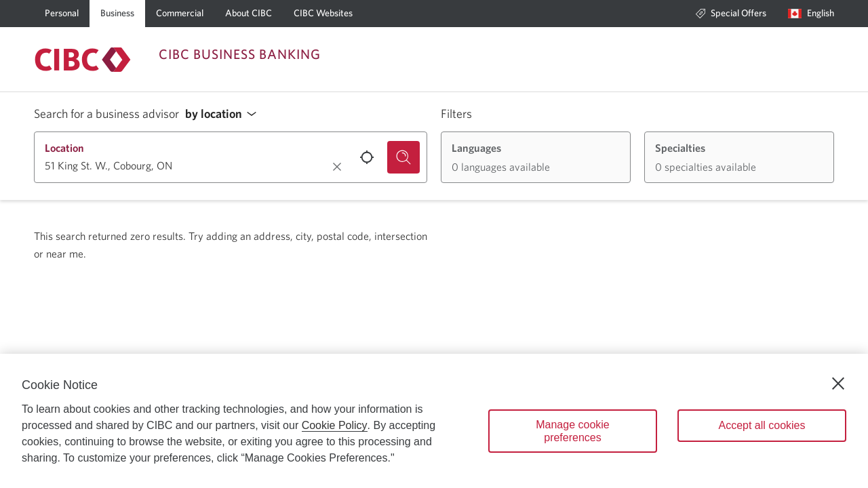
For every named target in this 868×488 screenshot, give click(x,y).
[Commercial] (180, 14)
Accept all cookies (762, 425)
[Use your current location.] (367, 157)
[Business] (117, 14)
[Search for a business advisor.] (403, 157)
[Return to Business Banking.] (83, 60)
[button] (224, 114)
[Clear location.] (337, 167)
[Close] (838, 384)
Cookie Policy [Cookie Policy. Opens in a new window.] (335, 425)
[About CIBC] (249, 14)
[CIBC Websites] (323, 14)
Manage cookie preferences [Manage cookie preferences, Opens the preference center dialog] (573, 431)
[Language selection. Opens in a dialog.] (811, 14)
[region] (434, 421)
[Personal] (62, 14)
